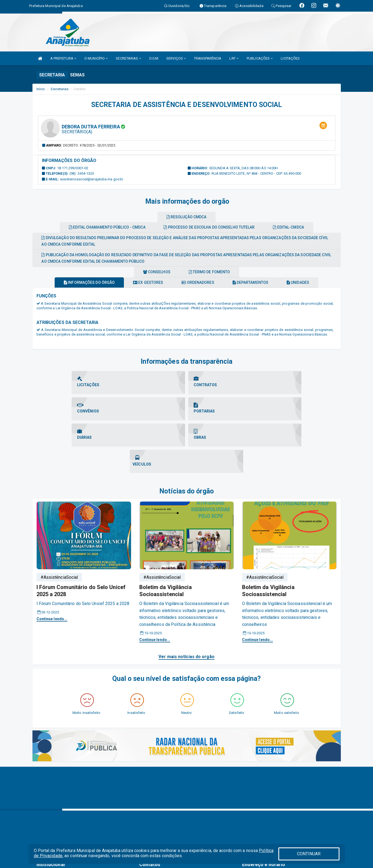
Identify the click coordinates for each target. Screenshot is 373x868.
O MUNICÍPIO (96, 58)
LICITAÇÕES (290, 58)
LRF (234, 58)
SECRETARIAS (128, 58)
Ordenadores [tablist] (198, 282)
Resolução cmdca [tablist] (187, 217)
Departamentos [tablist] (255, 282)
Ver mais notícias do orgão (186, 604)
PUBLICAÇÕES (260, 58)
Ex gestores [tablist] (144, 282)
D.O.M (154, 58)
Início (41, 89)
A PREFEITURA (63, 58)
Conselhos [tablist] (155, 272)
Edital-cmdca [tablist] (293, 227)
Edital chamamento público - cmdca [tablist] (103, 227)
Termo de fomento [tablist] (212, 272)
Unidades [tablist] (307, 282)
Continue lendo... (52, 566)
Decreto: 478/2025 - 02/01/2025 (89, 145)
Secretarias (60, 89)
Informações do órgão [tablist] (81, 282)
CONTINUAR (309, 854)
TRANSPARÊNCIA (208, 58)
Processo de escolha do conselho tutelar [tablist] (209, 227)
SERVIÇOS (176, 58)
